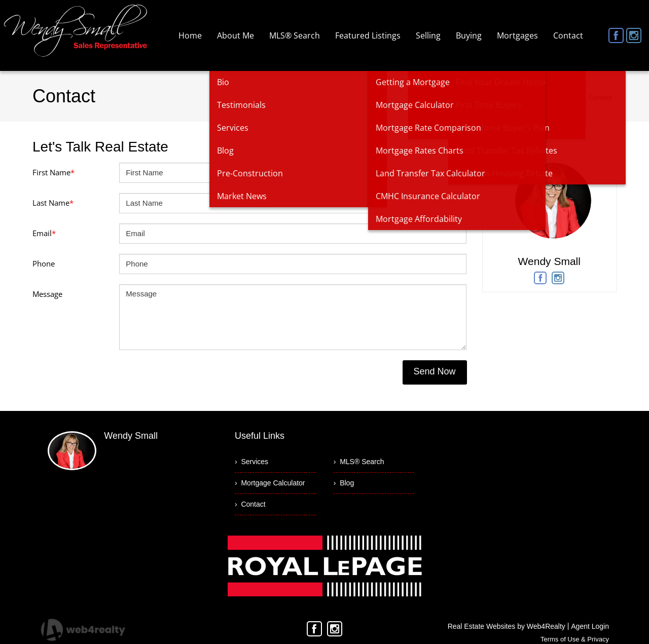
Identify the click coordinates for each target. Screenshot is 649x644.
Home (570, 98)
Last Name (53, 203)
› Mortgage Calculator (270, 483)
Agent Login (590, 626)
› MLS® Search (359, 462)
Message (47, 294)
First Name (53, 172)
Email (44, 233)
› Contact (250, 504)
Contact (600, 98)
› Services (251, 462)
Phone (44, 263)
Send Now (434, 371)
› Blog (344, 483)
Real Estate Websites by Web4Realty (507, 626)
